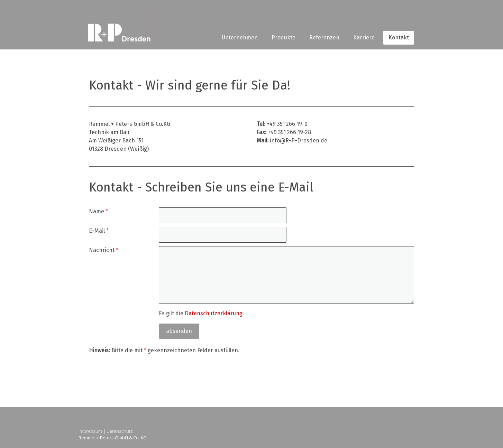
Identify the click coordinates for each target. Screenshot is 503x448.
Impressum (90, 431)
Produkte (283, 38)
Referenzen (324, 38)
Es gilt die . (201, 313)
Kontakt (399, 38)
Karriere (364, 38)
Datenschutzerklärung (214, 313)
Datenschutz (120, 431)
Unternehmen (240, 38)
